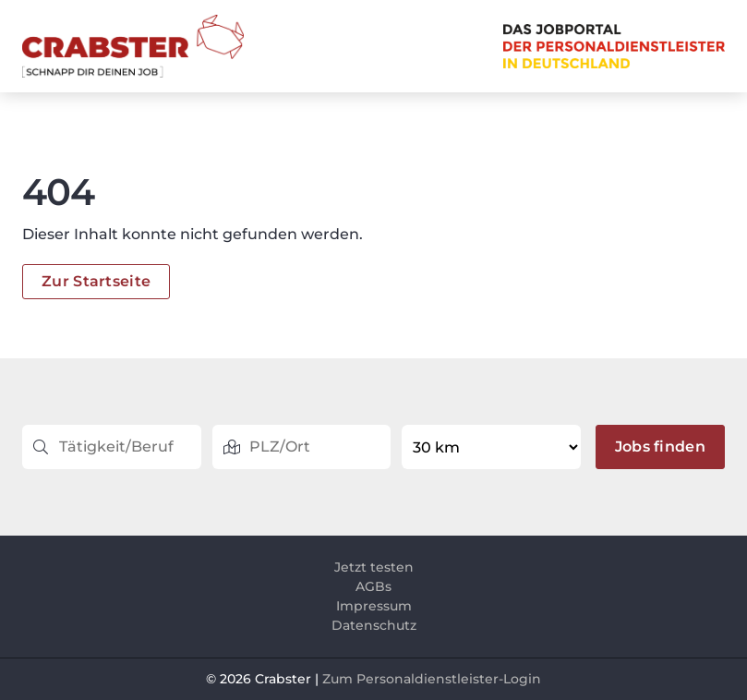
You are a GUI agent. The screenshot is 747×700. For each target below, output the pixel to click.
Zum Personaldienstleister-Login (432, 679)
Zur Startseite (96, 281)
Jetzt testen (374, 567)
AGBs (373, 586)
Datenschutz (374, 625)
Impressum (374, 606)
